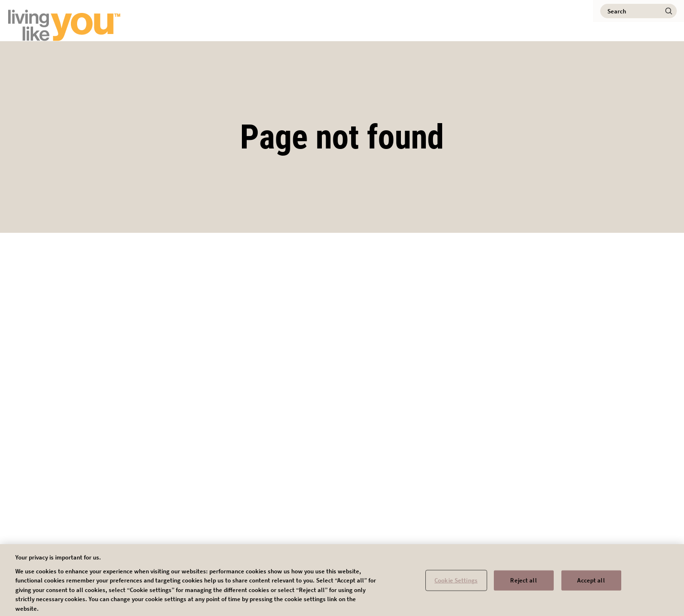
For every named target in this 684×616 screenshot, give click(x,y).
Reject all (523, 583)
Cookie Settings (456, 583)
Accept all (591, 583)
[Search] (638, 11)
